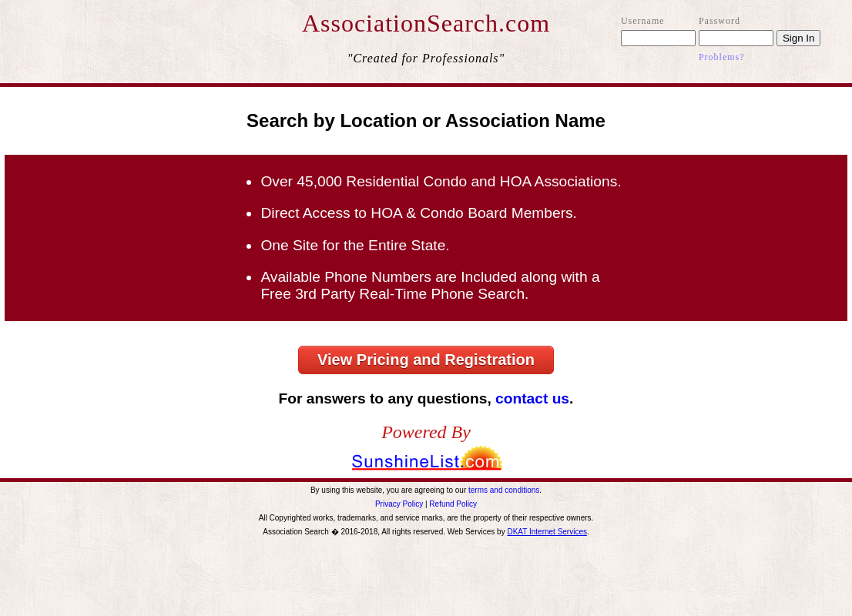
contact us (532, 398)
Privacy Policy (399, 504)
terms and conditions (504, 490)
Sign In (799, 38)
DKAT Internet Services (547, 532)
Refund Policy (453, 504)
